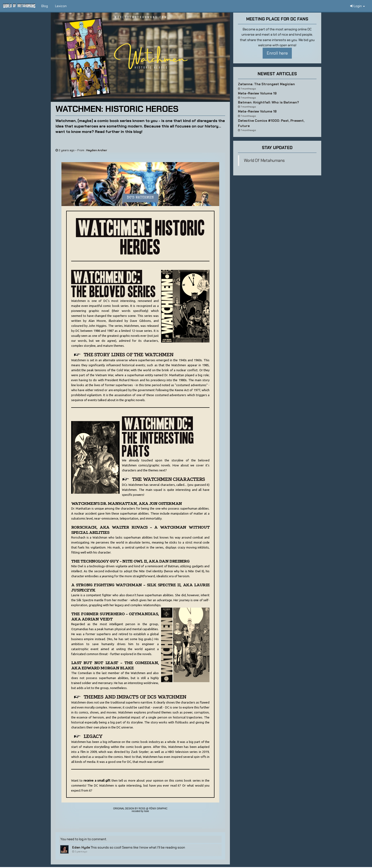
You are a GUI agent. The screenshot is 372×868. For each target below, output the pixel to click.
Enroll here (277, 53)
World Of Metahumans (264, 160)
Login (358, 6)
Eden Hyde (81, 847)
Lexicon (61, 6)
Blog (45, 6)
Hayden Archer (97, 150)
